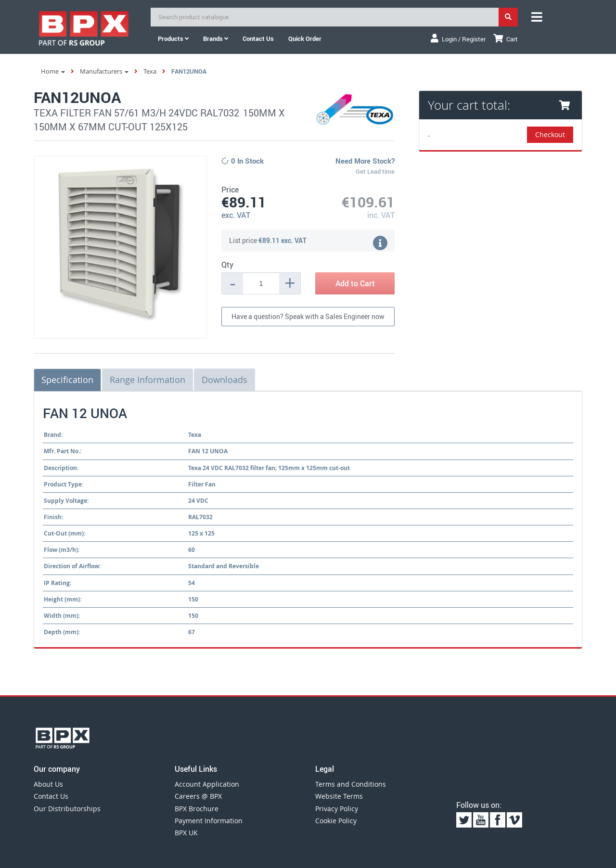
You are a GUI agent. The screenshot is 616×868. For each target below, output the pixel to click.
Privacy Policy (337, 809)
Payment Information (209, 821)
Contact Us (51, 796)
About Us (48, 784)
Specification (67, 380)
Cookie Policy (336, 821)
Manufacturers (104, 71)
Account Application (207, 784)
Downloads (225, 380)
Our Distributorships (67, 809)
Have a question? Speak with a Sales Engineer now (308, 316)
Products (173, 38)
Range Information (148, 380)
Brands (216, 38)
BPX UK (186, 833)
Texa (150, 71)
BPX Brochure (197, 809)
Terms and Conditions (351, 784)
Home (53, 71)
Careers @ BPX (198, 796)
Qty (227, 265)
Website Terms (339, 796)
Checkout (550, 134)
